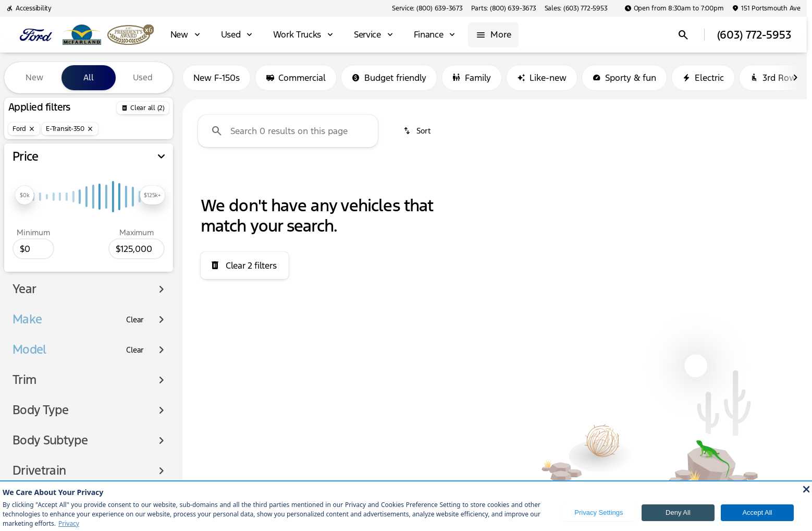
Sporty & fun (624, 78)
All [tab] (89, 77)
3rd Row (773, 78)
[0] (33, 249)
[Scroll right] (795, 78)
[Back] (143, 108)
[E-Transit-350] (70, 129)
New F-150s (217, 78)
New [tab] (34, 77)
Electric (703, 78)
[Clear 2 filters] (245, 265)
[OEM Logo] (36, 35)
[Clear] (135, 320)
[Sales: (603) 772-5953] (576, 8)
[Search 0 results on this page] (288, 131)
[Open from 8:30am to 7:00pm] (674, 8)
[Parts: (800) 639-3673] (504, 8)
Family (472, 78)
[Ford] (24, 129)
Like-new (542, 78)
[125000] (137, 249)
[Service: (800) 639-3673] (427, 8)
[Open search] (683, 35)
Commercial (296, 78)
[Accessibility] (29, 8)
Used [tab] (143, 77)
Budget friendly (389, 78)
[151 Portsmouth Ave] (766, 8)
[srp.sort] (418, 131)
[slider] (24, 195)
